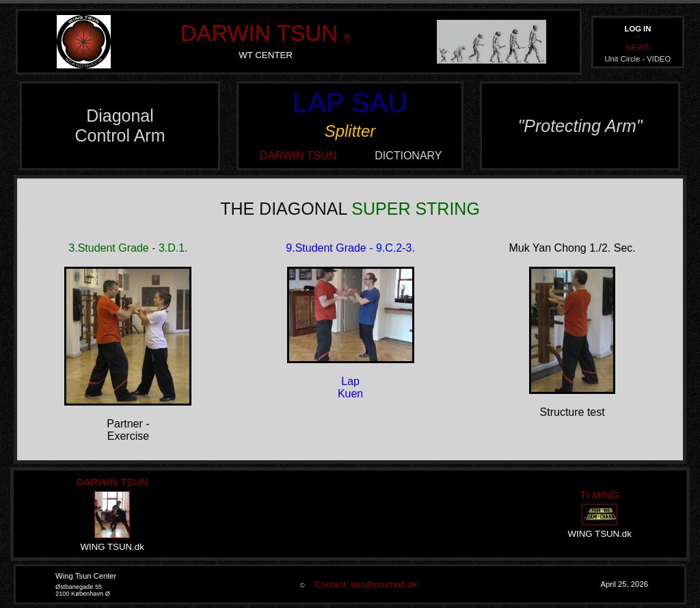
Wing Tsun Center (86, 576)
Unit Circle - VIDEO (637, 59)
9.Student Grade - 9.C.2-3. (350, 248)
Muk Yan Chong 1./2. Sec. (572, 248)
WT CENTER (266, 55)
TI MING (600, 495)
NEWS (638, 47)
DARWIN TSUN (259, 33)
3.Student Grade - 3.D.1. (128, 248)
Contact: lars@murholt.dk (362, 584)
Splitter (350, 131)
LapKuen (350, 387)
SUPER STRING (416, 209)
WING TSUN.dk (112, 547)
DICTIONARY (408, 156)
